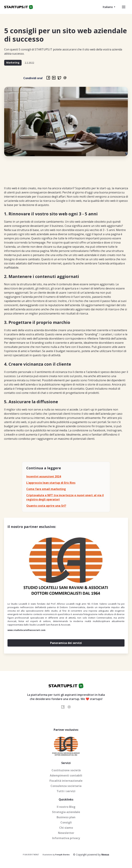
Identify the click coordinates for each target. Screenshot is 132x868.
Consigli (66, 822)
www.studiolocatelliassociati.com (26, 630)
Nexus (105, 855)
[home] (19, 7)
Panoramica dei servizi (66, 643)
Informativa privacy (66, 838)
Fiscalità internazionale (66, 781)
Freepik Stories (62, 855)
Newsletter (66, 833)
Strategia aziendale (66, 812)
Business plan (66, 817)
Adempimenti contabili (66, 775)
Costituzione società (66, 770)
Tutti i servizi (66, 791)
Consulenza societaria (66, 786)
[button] (107, 7)
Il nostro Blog (66, 807)
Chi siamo (66, 828)
